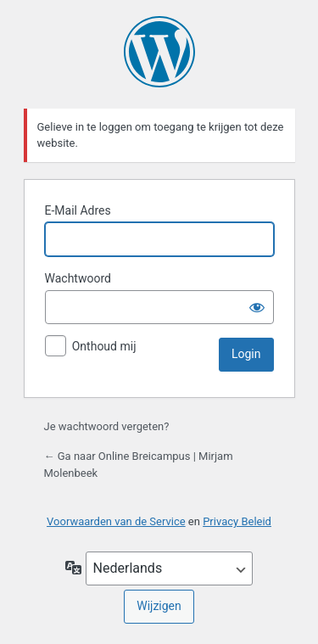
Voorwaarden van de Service (116, 521)
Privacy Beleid (237, 521)
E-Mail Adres (78, 210)
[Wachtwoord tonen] (257, 307)
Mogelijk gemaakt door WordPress (159, 52)
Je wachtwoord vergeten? (107, 426)
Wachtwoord (78, 278)
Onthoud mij (104, 346)
